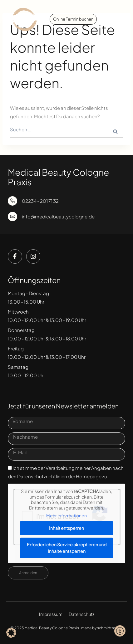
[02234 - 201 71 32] (12, 201)
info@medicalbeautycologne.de (58, 216)
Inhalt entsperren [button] (66, 528)
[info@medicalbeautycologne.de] (12, 217)
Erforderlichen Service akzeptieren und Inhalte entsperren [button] (67, 548)
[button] (118, 19)
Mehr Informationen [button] (66, 516)
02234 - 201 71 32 (40, 201)
